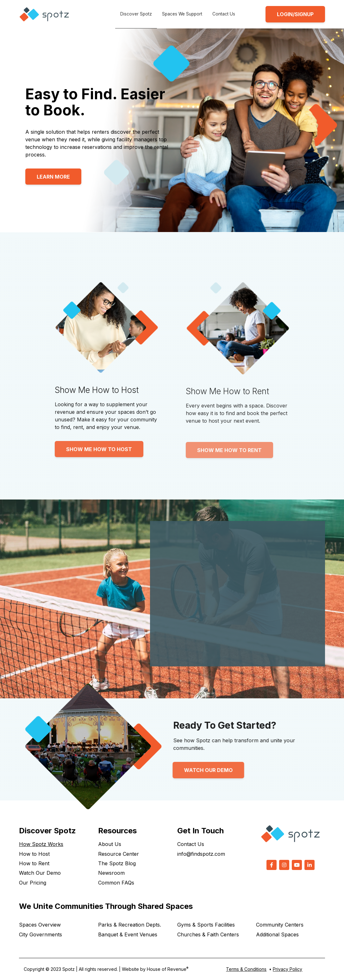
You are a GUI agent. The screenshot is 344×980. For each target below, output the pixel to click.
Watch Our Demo (183, 770)
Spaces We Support (182, 14)
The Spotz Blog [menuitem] (117, 863)
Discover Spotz (136, 14)
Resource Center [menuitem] (119, 854)
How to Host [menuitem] (34, 854)
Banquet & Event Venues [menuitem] (128, 934)
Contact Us (224, 14)
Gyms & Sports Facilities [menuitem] (206, 925)
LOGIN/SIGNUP (295, 14)
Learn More (53, 177)
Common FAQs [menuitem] (116, 883)
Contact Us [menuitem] (191, 844)
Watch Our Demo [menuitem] (40, 873)
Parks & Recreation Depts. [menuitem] (130, 925)
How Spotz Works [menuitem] (41, 844)
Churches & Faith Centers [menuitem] (208, 934)
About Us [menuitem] (110, 844)
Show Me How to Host (99, 449)
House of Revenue (168, 969)
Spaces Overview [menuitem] (40, 925)
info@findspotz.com (201, 854)
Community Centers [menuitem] (280, 925)
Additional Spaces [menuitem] (277, 934)
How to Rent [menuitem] (34, 863)
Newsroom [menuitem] (111, 873)
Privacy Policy (288, 969)
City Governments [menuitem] (41, 934)
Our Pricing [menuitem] (33, 883)
